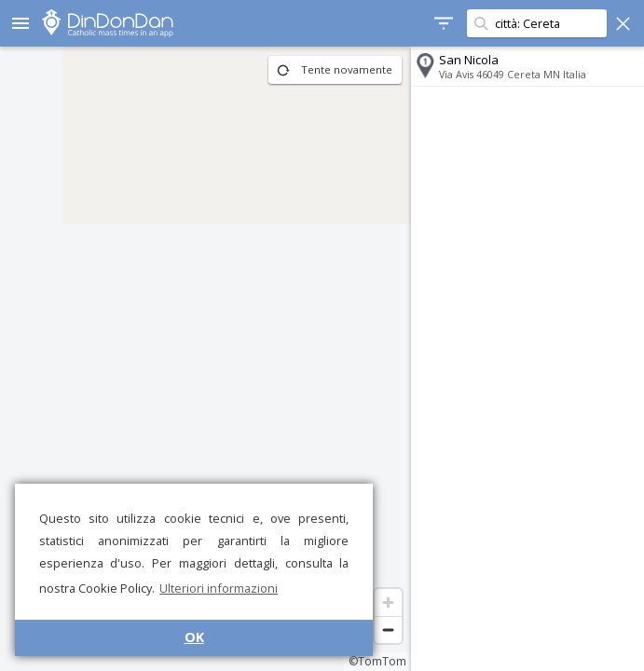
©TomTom (377, 661)
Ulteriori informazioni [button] (219, 588)
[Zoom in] (388, 603)
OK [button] (194, 637)
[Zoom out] (388, 630)
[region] (206, 359)
